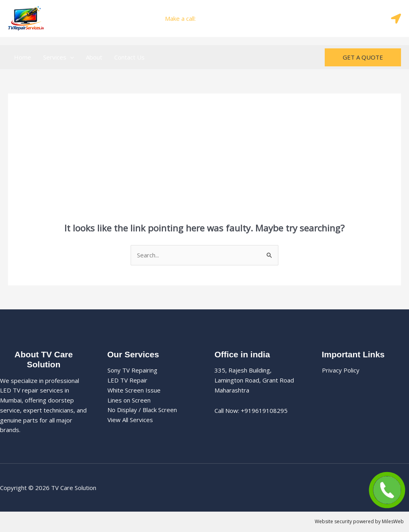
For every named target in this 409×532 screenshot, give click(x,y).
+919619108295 (221, 18)
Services (59, 57)
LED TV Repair (127, 380)
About (94, 57)
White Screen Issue (134, 390)
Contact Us (129, 57)
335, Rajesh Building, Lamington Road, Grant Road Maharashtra (254, 380)
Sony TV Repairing (132, 370)
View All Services (130, 420)
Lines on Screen (129, 400)
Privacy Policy (341, 370)
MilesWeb (393, 521)
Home (23, 57)
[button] (70, 57)
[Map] (396, 19)
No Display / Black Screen (142, 410)
